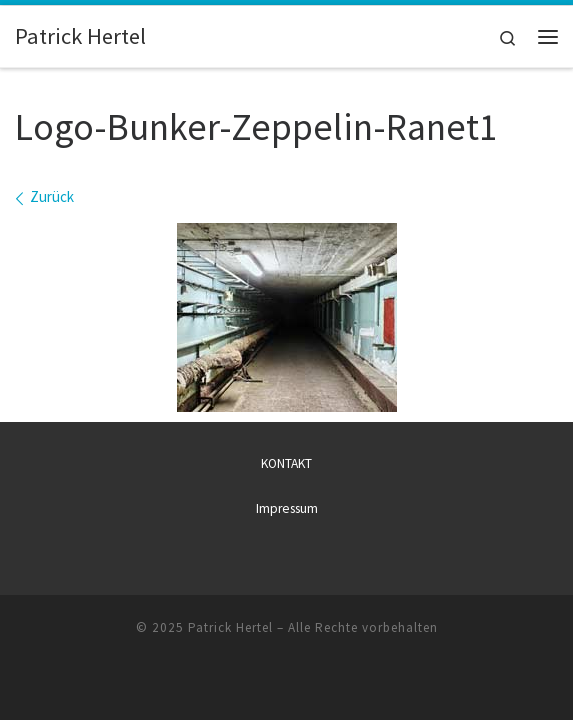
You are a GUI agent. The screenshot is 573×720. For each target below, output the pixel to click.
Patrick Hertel (230, 627)
